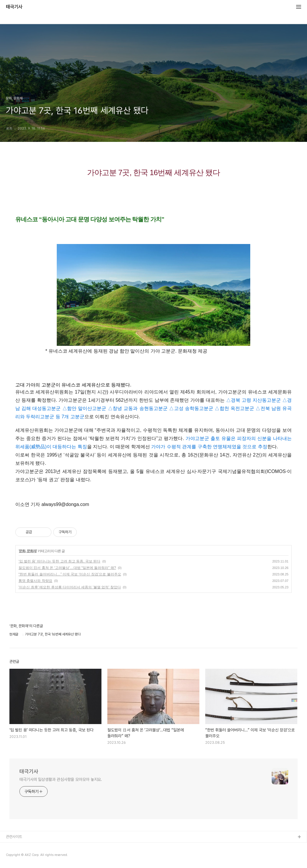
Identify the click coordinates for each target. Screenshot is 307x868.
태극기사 (14, 7)
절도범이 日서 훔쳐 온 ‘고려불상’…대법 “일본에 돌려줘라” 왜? (67, 568)
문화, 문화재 (28, 551)
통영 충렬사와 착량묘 (35, 581)
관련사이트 (14, 837)
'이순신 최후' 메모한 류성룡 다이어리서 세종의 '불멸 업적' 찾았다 (70, 587)
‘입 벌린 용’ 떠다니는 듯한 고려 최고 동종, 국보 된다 (59, 561)
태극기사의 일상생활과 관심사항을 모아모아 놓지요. (61, 779)
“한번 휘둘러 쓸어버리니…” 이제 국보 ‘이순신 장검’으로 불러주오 (70, 574)
